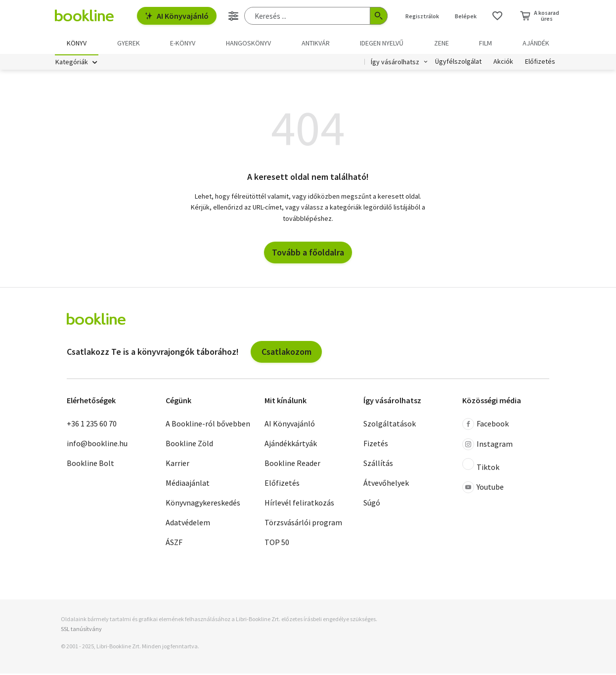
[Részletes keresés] (233, 16)
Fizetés (376, 445)
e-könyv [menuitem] (183, 43)
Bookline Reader (292, 465)
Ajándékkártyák (291, 445)
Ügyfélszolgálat (458, 63)
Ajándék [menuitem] (536, 43)
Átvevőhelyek (386, 485)
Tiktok (481, 467)
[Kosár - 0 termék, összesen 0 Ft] (540, 16)
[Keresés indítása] (379, 16)
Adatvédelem (188, 524)
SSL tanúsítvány (81, 630)
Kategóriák (72, 63)
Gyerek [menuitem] (129, 43)
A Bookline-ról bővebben (208, 425)
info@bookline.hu (97, 445)
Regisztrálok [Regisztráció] (422, 16)
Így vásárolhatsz (395, 63)
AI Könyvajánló (177, 16)
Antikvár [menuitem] (316, 43)
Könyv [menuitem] (77, 43)
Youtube (483, 489)
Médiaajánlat (188, 485)
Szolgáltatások (390, 425)
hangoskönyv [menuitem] (248, 43)
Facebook (485, 426)
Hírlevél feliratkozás (299, 505)
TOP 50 (277, 544)
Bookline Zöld (189, 445)
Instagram (487, 446)
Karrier (177, 465)
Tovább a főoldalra (308, 254)
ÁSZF (174, 544)
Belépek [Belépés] (466, 16)
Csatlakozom (286, 353)
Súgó (372, 505)
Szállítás (378, 465)
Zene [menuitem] (441, 43)
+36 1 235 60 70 (92, 425)
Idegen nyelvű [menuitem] (382, 43)
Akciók (503, 63)
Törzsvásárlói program (303, 524)
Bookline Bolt (90, 465)
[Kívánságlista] (497, 16)
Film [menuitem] (485, 43)
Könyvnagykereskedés (203, 505)
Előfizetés (540, 63)
